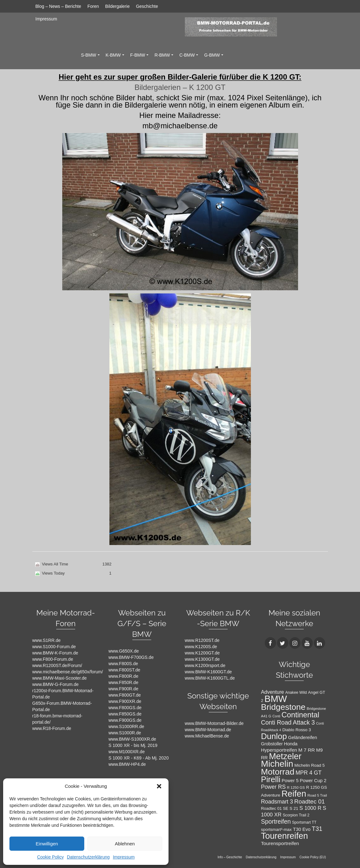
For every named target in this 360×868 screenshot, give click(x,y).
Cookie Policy (50, 857)
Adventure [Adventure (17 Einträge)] (272, 692)
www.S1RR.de (47, 640)
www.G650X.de (124, 651)
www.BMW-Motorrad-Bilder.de (214, 723)
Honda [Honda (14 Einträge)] (291, 744)
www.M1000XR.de (127, 752)
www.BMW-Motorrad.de (208, 730)
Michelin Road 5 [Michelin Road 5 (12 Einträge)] (309, 765)
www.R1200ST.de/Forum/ (57, 665)
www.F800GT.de (125, 695)
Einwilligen (47, 844)
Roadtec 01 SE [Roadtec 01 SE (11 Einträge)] (275, 808)
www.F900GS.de (125, 720)
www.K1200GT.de (202, 653)
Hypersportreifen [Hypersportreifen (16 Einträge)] (279, 750)
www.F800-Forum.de (53, 659)
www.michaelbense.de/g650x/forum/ (68, 672)
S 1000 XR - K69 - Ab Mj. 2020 (138, 758)
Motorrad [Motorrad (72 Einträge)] (278, 772)
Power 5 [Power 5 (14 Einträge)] (290, 781)
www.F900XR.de (125, 701)
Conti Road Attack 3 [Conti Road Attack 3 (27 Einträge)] (288, 722)
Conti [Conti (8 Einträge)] (277, 716)
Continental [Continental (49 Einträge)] (300, 715)
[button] (159, 786)
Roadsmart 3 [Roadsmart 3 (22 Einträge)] (277, 802)
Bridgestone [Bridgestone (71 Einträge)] (283, 707)
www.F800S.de (123, 664)
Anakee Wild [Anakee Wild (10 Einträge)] (296, 693)
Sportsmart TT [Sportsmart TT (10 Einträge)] (304, 822)
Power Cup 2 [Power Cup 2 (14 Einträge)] (313, 781)
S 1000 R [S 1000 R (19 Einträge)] (310, 808)
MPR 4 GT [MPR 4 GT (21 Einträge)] (309, 773)
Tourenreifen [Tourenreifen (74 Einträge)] (284, 836)
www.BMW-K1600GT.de (208, 672)
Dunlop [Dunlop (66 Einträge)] (274, 736)
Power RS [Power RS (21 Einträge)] (273, 787)
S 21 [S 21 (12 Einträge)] (294, 808)
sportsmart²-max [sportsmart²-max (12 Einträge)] (276, 829)
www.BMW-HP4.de (127, 764)
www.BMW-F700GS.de (131, 657)
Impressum (124, 857)
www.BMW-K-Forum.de (55, 653)
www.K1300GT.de (202, 659)
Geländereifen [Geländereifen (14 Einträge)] (302, 737)
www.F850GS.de (125, 714)
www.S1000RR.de (126, 726)
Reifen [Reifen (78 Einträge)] (294, 794)
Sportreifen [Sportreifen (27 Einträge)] (276, 821)
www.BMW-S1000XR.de (132, 739)
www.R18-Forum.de (52, 728)
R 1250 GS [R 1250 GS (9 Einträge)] (296, 787)
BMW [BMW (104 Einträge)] (276, 699)
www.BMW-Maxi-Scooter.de (60, 678)
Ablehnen (125, 844)
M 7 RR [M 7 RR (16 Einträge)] (307, 750)
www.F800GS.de (125, 708)
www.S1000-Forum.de (54, 647)
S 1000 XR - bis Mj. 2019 (133, 745)
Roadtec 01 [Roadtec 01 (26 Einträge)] (310, 801)
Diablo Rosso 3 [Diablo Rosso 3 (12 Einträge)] (297, 730)
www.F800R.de (123, 676)
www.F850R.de (123, 682)
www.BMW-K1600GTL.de (210, 678)
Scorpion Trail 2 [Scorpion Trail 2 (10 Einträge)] (296, 815)
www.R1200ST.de (202, 640)
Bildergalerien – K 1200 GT (180, 87)
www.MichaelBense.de (207, 736)
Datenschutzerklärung (88, 857)
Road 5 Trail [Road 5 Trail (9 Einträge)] (317, 795)
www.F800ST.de (124, 670)
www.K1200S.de (201, 647)
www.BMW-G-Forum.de (56, 684)
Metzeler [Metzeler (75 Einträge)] (285, 756)
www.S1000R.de (125, 733)
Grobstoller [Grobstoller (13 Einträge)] (272, 744)
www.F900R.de (123, 689)
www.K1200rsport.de (205, 665)
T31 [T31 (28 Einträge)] (317, 829)
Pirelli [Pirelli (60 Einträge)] (271, 779)
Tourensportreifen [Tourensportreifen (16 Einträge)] (280, 843)
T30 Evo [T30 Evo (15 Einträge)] (302, 829)
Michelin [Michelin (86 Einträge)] (277, 764)
